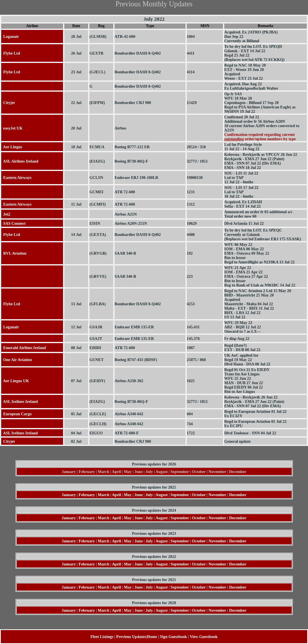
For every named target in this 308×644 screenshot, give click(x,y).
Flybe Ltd (11, 53)
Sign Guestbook (174, 637)
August (162, 495)
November (217, 495)
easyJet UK (12, 128)
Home (152, 637)
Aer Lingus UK (15, 381)
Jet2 (6, 214)
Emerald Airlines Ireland (24, 348)
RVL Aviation (14, 253)
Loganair (10, 36)
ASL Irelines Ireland (20, 402)
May (127, 495)
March (104, 495)
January (69, 495)
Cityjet (8, 103)
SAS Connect (13, 223)
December (238, 495)
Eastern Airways (16, 178)
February (87, 495)
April (116, 495)
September (180, 495)
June (139, 495)
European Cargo (16, 414)
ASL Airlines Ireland (20, 161)
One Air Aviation (17, 360)
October (199, 495)
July (149, 495)
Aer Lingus (12, 147)
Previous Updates (131, 637)
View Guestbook (203, 637)
